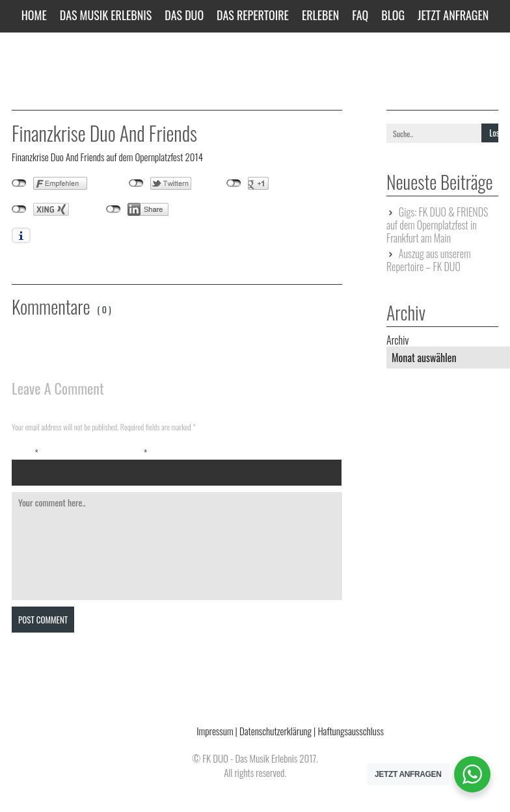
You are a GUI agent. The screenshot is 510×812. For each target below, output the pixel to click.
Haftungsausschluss (350, 731)
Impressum (215, 731)
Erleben (320, 15)
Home (34, 15)
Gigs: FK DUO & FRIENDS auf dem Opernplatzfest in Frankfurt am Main (437, 225)
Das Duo (184, 15)
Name (25, 452)
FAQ (360, 15)
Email (134, 452)
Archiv (397, 340)
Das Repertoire (253, 15)
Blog (393, 15)
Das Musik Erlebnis (106, 15)
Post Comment (43, 620)
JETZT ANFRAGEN (453, 15)
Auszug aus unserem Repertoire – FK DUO (428, 260)
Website (245, 452)
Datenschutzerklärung (275, 731)
